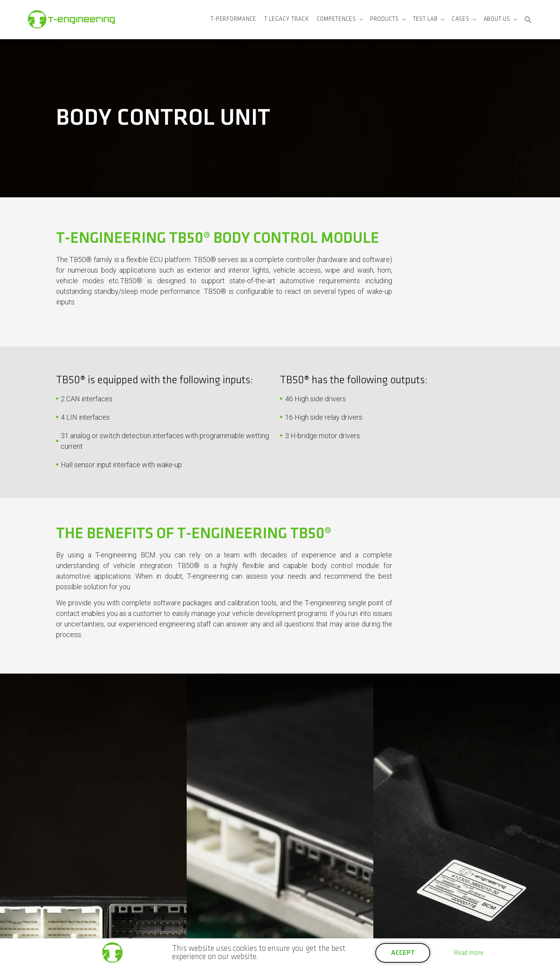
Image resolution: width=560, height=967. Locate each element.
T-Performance (234, 19)
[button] (528, 20)
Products (385, 19)
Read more (469, 953)
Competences (336, 19)
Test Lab (425, 19)
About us (497, 19)
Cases (461, 19)
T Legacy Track (287, 19)
